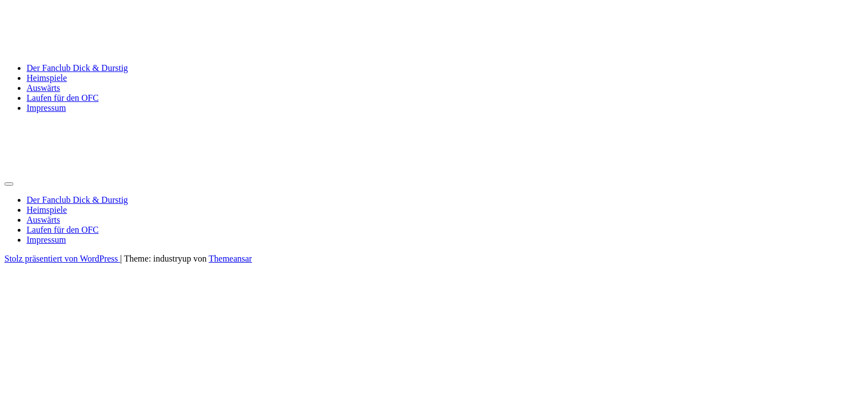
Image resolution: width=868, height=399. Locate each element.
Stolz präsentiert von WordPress (62, 259)
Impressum (46, 108)
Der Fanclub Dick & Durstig (77, 68)
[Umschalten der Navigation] (9, 184)
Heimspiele (47, 78)
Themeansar (230, 259)
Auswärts (43, 88)
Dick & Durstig (64, 22)
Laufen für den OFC (63, 98)
